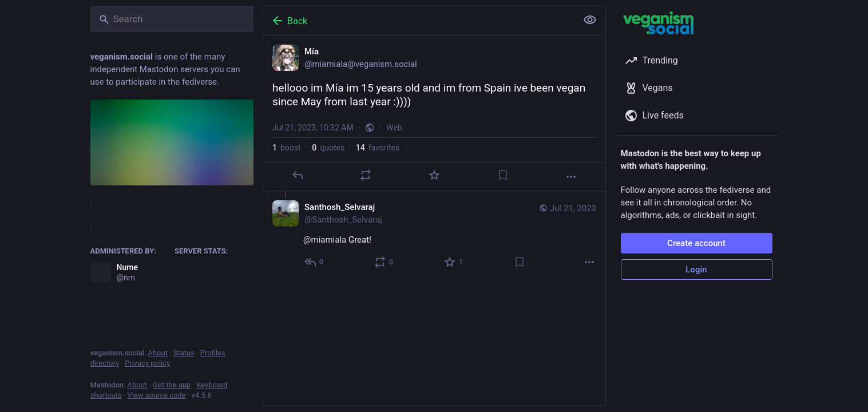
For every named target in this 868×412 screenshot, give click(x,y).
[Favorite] (434, 175)
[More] (571, 177)
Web (394, 128)
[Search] (172, 19)
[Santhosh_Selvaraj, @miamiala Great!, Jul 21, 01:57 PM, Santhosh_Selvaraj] (434, 236)
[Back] (419, 21)
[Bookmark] (502, 175)
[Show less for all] (590, 20)
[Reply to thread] (314, 262)
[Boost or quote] (366, 175)
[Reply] (297, 175)
